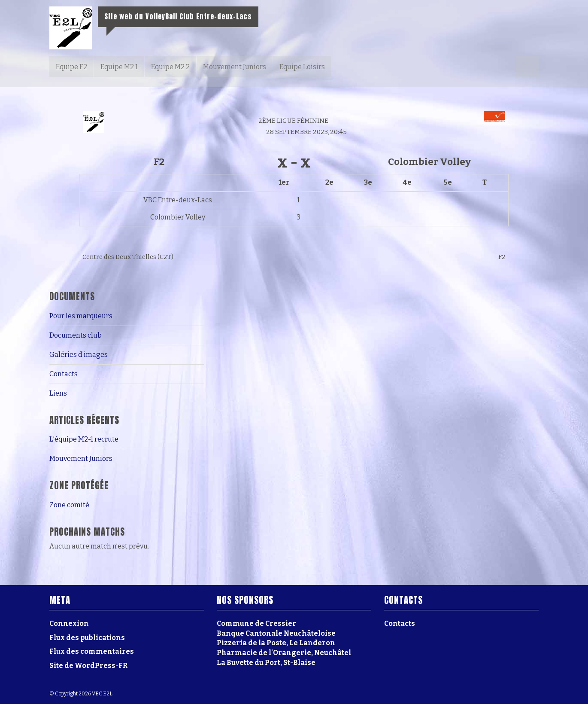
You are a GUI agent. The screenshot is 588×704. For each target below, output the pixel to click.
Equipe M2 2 (170, 67)
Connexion (69, 623)
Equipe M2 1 (119, 67)
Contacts (64, 374)
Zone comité (69, 505)
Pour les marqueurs (81, 316)
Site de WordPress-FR (88, 666)
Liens (58, 393)
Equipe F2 (71, 67)
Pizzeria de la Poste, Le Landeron (276, 643)
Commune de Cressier (256, 623)
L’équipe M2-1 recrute (84, 439)
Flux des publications (87, 638)
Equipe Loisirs (302, 67)
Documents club (76, 335)
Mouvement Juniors (235, 67)
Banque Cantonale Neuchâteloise (276, 633)
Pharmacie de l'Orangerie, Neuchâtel (284, 653)
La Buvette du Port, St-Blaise (266, 663)
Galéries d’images (79, 355)
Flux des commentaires (92, 651)
